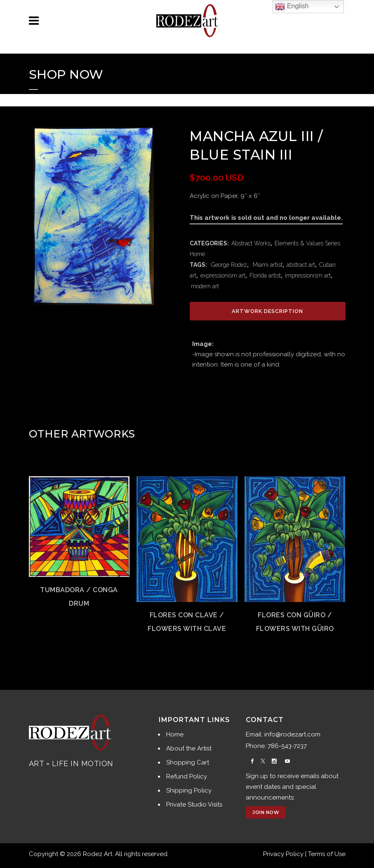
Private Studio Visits (194, 804)
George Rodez (228, 265)
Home (175, 734)
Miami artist (267, 265)
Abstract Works (251, 243)
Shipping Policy (189, 790)
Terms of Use (327, 854)
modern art (205, 286)
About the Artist (189, 748)
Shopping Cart (188, 762)
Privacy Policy (283, 854)
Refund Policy (187, 776)
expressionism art (223, 275)
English (292, 7)
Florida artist (265, 275)
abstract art (301, 265)
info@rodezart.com (292, 734)
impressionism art (308, 275)
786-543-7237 (287, 746)
